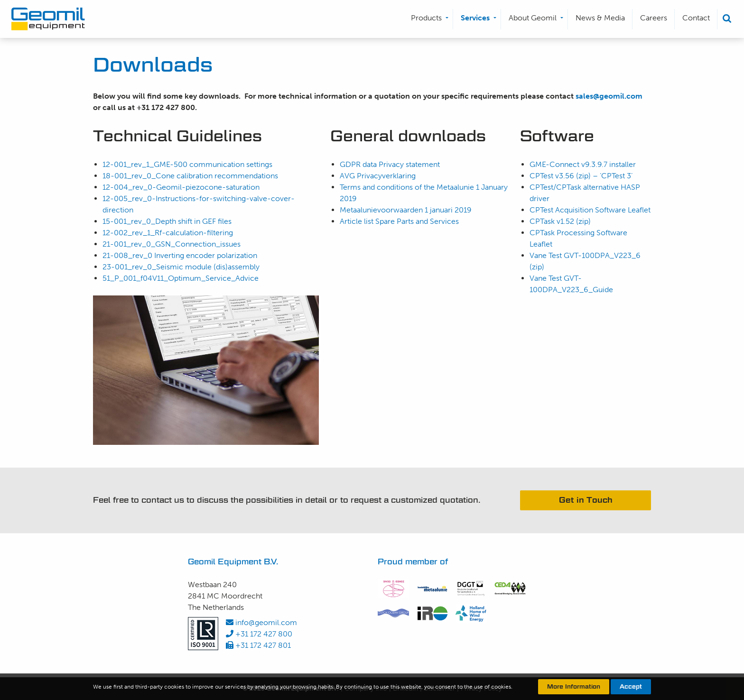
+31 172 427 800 (259, 634)
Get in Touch (586, 500)
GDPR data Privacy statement (390, 164)
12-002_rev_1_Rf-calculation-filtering (168, 233)
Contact (696, 18)
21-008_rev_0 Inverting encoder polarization (180, 255)
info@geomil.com (261, 622)
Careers (654, 18)
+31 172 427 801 (258, 645)
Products (426, 18)
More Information (574, 686)
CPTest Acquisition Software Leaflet (590, 210)
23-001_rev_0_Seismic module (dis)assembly (181, 267)
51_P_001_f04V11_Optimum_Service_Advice (181, 278)
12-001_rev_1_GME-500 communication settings (187, 164)
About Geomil (533, 18)
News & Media (600, 18)
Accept (631, 686)
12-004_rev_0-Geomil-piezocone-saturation (181, 187)
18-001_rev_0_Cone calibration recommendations (190, 176)
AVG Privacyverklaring (378, 176)
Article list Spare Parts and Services (399, 221)
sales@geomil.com (609, 96)
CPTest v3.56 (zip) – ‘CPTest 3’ (582, 176)
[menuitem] (428, 19)
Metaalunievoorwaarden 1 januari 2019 (408, 210)
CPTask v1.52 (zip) (560, 221)
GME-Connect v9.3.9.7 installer (583, 164)
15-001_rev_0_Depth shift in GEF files (167, 221)
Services (475, 18)
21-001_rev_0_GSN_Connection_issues (172, 244)
